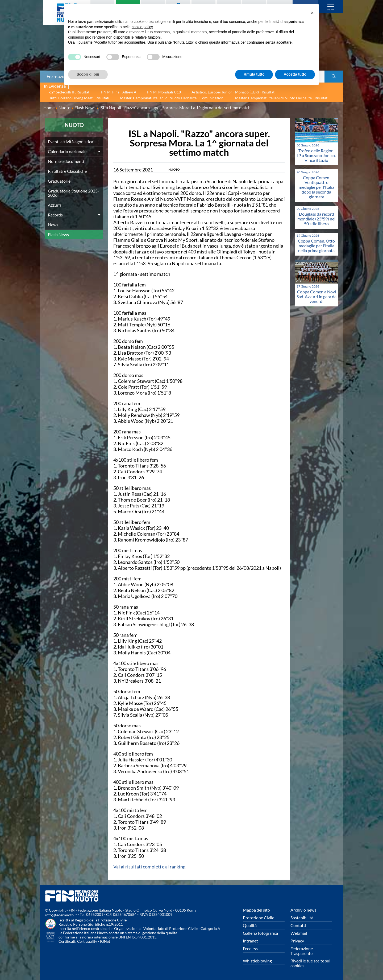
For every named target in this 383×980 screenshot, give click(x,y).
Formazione (59, 76)
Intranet (250, 941)
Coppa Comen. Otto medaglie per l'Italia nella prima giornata (316, 246)
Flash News (58, 234)
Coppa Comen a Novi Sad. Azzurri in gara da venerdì (317, 296)
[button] (312, 13)
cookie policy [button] (142, 27)
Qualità (250, 925)
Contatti (298, 925)
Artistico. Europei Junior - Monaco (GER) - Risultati (234, 92)
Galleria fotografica (260, 933)
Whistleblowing (257, 961)
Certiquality (87, 941)
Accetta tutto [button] (295, 74)
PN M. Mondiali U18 (164, 92)
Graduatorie (59, 181)
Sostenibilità (302, 918)
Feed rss (250, 948)
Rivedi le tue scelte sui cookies (310, 963)
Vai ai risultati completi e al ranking (149, 867)
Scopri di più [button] (88, 74)
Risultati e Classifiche (67, 171)
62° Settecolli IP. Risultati (70, 92)
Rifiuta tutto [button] (254, 74)
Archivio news (303, 910)
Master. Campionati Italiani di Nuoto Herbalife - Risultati (282, 98)
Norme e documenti (66, 161)
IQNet (105, 941)
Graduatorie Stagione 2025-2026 (74, 193)
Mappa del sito (256, 910)
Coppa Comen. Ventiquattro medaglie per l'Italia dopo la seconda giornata (317, 187)
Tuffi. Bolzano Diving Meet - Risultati (79, 98)
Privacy (297, 941)
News (53, 225)
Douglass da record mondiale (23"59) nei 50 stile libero (316, 219)
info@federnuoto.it (61, 915)
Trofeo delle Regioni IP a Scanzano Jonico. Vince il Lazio (316, 155)
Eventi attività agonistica (70, 142)
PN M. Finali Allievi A (119, 92)
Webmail (299, 933)
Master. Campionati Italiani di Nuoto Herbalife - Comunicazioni (172, 98)
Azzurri (55, 205)
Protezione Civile (259, 918)
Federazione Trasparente (302, 951)
